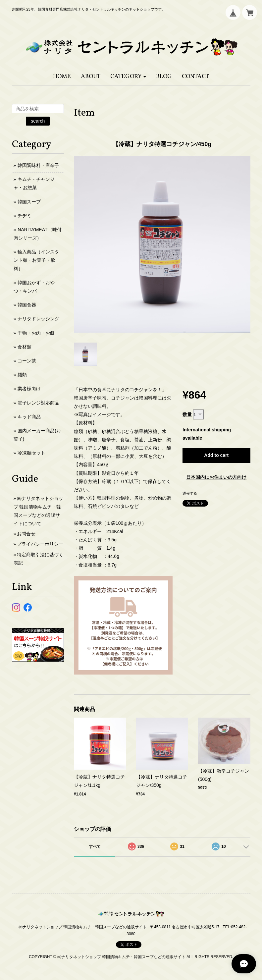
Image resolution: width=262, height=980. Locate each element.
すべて (95, 846)
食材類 (25, 347)
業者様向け (29, 389)
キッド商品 (29, 417)
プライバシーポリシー (40, 544)
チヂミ (25, 216)
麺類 (22, 375)
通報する (190, 493)
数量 (187, 414)
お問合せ (26, 534)
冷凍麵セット (31, 453)
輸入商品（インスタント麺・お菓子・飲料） (37, 260)
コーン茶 (27, 361)
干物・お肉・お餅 (36, 333)
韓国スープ (29, 202)
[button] (128, 77)
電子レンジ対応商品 (38, 403)
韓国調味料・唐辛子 (38, 165)
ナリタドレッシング (38, 319)
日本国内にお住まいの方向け (216, 477)
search (38, 121)
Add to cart (216, 455)
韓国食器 (27, 305)
